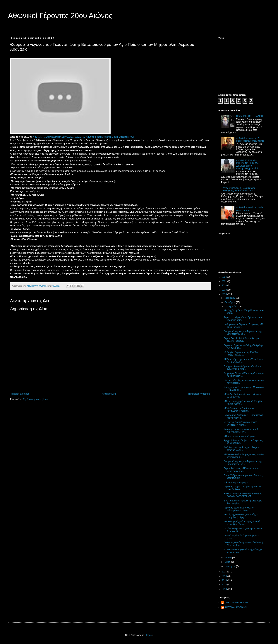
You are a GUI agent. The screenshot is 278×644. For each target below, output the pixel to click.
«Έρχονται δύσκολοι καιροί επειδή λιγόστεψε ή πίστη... (241, 423)
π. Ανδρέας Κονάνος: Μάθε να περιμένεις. (250, 209)
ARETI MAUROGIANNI (236, 603)
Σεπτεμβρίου (231, 307)
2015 (225, 580)
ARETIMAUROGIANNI (236, 607)
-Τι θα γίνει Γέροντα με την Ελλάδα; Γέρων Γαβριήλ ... (241, 354)
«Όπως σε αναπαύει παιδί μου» (240, 436)
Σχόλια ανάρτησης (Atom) (36, 399)
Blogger (149, 635)
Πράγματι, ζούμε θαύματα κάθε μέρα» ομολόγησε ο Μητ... (242, 368)
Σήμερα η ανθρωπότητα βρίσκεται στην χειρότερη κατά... (243, 319)
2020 (225, 285)
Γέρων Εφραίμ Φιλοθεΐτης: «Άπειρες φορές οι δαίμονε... (242, 340)
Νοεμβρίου (230, 298)
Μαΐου (228, 562)
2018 (225, 294)
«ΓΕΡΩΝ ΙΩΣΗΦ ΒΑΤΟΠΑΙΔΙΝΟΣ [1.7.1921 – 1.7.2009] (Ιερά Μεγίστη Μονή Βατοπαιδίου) (83, 137)
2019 (225, 290)
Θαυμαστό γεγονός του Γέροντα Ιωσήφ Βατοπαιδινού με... (243, 333)
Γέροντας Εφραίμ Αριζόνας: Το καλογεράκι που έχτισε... (239, 509)
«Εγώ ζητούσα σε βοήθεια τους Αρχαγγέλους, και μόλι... (239, 410)
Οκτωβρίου (230, 302)
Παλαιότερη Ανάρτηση (199, 394)
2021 (225, 281)
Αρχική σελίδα (109, 394)
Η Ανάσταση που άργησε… (237, 482)
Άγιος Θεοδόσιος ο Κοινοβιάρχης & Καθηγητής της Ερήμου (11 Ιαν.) (240, 189)
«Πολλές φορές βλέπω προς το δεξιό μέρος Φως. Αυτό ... (242, 523)
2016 (225, 576)
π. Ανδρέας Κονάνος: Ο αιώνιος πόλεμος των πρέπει (250, 140)
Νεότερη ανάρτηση (20, 394)
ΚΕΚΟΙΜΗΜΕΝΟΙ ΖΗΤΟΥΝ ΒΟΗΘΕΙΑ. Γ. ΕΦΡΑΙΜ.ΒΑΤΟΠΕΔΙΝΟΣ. (244, 495)
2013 (225, 589)
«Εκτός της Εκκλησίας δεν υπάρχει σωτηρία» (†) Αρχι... (241, 516)
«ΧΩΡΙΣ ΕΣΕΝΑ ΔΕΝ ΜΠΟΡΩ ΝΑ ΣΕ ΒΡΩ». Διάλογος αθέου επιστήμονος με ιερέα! (247, 164)
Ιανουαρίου (230, 566)
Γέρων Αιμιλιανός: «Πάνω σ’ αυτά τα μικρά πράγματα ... (242, 470)
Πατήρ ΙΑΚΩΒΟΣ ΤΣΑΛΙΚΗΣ (250, 116)
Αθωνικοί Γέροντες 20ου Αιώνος (60, 16)
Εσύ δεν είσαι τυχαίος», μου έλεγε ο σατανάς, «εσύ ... (241, 449)
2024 (225, 277)
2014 (225, 585)
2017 (225, 572)
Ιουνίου (228, 558)
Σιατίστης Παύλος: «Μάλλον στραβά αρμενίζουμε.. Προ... (242, 430)
